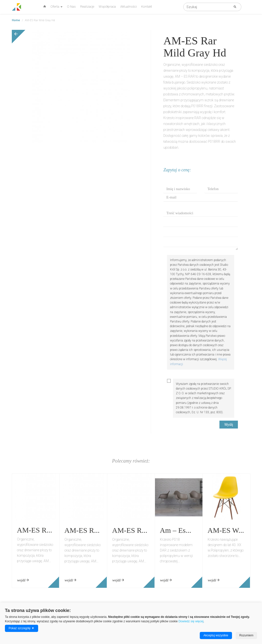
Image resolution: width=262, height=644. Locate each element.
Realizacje (87, 7)
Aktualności (129, 7)
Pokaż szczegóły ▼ (22, 628)
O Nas (71, 7)
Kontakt (147, 7)
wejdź (23, 580)
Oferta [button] (56, 7)
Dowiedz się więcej (191, 621)
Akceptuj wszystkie (216, 635)
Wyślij (229, 425)
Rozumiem (246, 635)
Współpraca (107, 7)
